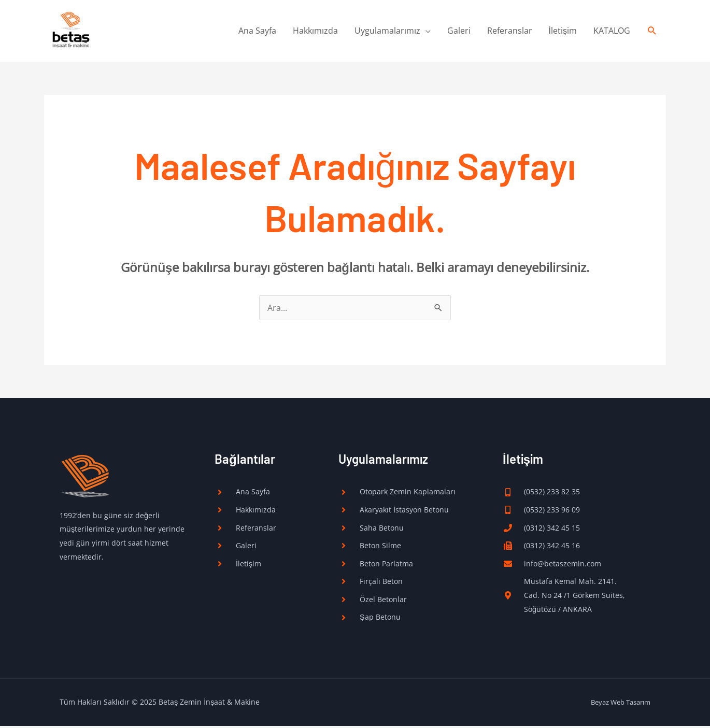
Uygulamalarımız (387, 32)
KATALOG (612, 32)
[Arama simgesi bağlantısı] (652, 32)
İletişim (563, 32)
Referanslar (510, 32)
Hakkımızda (315, 32)
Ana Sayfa (257, 32)
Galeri (459, 32)
